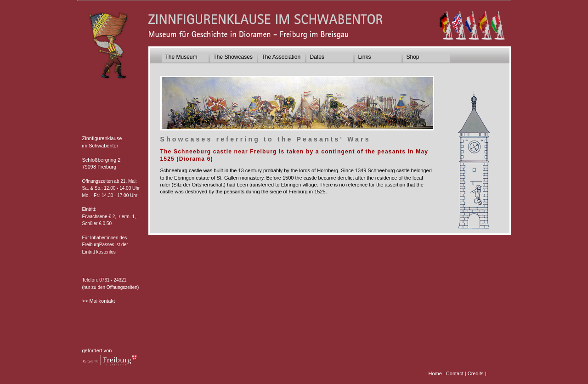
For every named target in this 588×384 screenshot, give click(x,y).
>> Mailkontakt (99, 301)
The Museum (181, 57)
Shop (413, 57)
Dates (317, 57)
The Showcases (233, 57)
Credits (476, 373)
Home (435, 373)
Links (365, 57)
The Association (281, 57)
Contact (455, 373)
